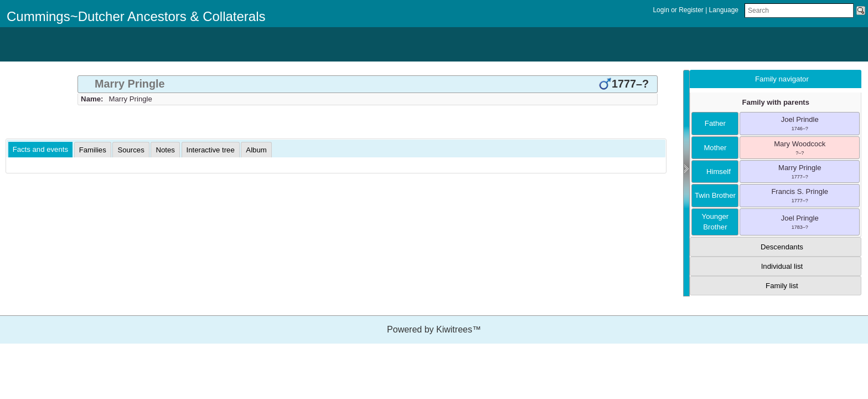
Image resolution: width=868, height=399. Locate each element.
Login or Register (679, 10)
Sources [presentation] (131, 150)
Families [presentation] (93, 150)
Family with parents (776, 102)
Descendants (782, 247)
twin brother (715, 195)
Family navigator (782, 79)
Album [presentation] (256, 150)
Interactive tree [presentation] (211, 150)
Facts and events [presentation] (40, 149)
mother (715, 148)
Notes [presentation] (165, 150)
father (715, 123)
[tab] (368, 84)
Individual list (782, 266)
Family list (782, 286)
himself (715, 172)
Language (724, 10)
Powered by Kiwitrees (434, 329)
